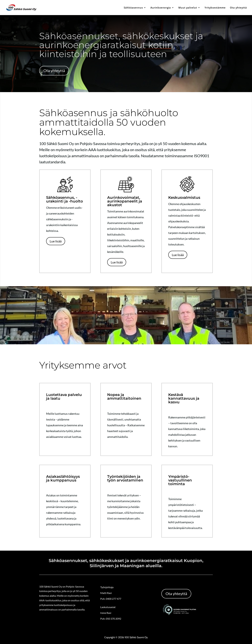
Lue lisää (56, 241)
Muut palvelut (188, 8)
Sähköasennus (133, 8)
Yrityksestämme (215, 8)
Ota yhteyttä (238, 8)
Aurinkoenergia (161, 8)
